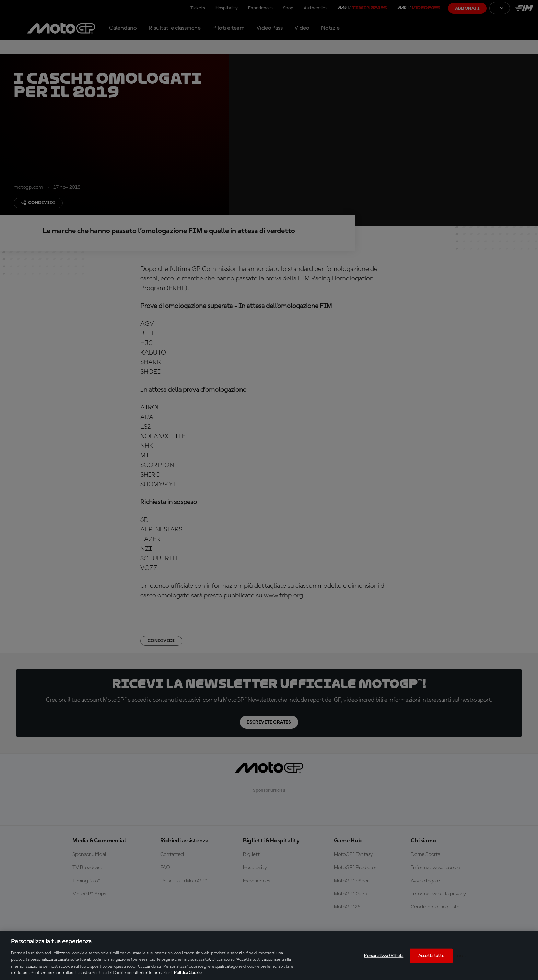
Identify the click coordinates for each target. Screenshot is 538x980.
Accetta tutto (431, 956)
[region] (269, 955)
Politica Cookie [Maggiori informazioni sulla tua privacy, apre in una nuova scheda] (188, 973)
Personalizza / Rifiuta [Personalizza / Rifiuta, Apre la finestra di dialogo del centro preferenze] (384, 956)
